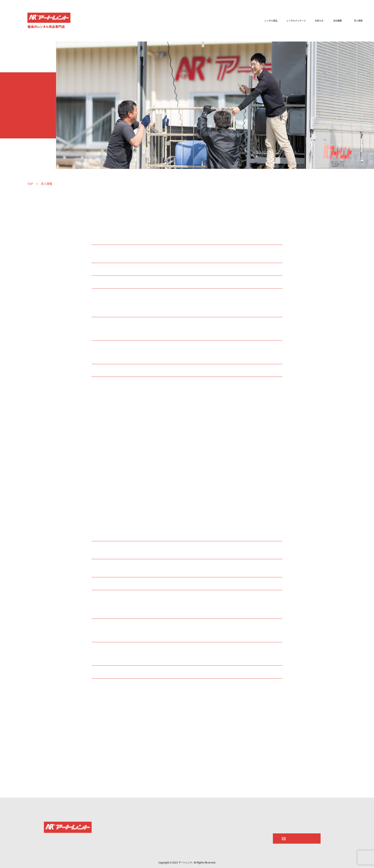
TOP (30, 184)
